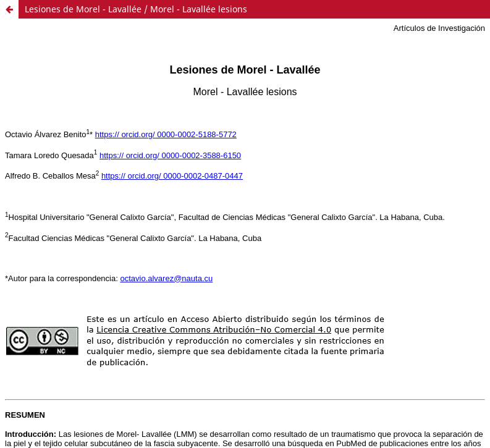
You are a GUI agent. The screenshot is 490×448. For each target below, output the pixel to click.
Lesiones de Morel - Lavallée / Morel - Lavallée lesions (136, 9)
